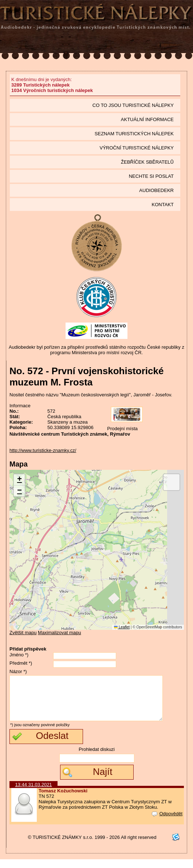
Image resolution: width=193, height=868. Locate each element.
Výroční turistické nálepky (137, 148)
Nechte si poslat (151, 176)
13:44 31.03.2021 (33, 793)
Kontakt (163, 205)
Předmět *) (21, 663)
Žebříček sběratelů (147, 162)
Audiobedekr (156, 190)
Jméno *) (19, 655)
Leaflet (122, 627)
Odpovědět (167, 822)
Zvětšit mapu (23, 633)
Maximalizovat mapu (60, 633)
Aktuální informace (147, 119)
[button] (19, 480)
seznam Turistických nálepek (134, 134)
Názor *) (18, 671)
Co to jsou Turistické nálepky (133, 105)
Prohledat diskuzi (97, 758)
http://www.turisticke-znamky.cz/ (43, 450)
